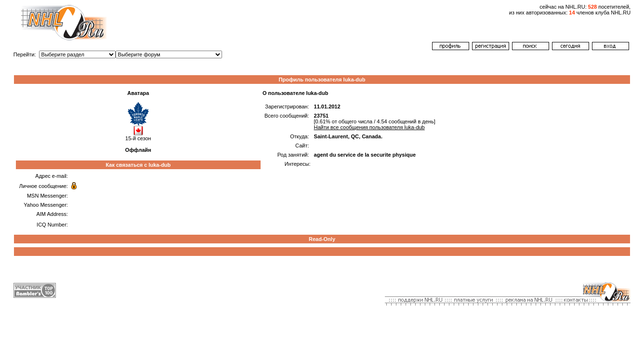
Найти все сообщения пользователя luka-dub (369, 127)
